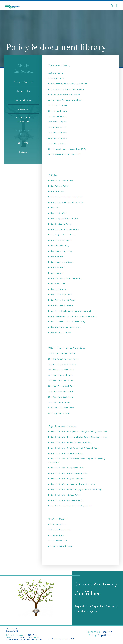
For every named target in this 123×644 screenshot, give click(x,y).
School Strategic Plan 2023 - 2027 (64, 154)
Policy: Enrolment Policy (60, 240)
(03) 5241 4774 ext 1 (25, 637)
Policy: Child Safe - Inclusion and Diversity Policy (72, 484)
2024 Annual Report (58, 106)
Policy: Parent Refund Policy (62, 300)
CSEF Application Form (59, 413)
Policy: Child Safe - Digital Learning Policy (68, 473)
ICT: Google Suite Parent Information (66, 89)
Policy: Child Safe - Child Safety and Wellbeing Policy (74, 448)
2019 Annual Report (57, 133)
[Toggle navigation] (117, 6)
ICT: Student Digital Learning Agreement (67, 84)
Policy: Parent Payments (60, 295)
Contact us (23, 152)
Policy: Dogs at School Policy (62, 235)
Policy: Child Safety (57, 213)
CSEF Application (56, 78)
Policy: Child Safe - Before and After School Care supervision (78, 437)
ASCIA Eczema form (58, 541)
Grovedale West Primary (96, 584)
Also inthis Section (23, 69)
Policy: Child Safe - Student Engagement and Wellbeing (75, 490)
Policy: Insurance (56, 273)
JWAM (72, 639)
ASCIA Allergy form (57, 524)
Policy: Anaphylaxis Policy (60, 181)
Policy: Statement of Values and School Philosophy (72, 316)
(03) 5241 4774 (30, 635)
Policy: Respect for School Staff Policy (67, 322)
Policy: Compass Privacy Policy (63, 219)
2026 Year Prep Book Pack (61, 370)
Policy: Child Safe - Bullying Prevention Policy (70, 443)
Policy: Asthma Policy (58, 186)
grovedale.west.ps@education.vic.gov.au (24, 639)
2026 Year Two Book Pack (61, 381)
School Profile (23, 91)
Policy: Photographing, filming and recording (70, 311)
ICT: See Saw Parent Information (64, 95)
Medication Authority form (61, 546)
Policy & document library (23, 132)
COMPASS (23, 143)
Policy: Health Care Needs (61, 262)
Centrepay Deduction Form (61, 408)
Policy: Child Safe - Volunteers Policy (66, 500)
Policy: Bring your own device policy (65, 197)
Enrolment (23, 109)
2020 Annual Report (58, 127)
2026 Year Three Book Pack (61, 386)
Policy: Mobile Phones (59, 289)
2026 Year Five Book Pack (60, 397)
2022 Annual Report (57, 116)
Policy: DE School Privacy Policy (63, 229)
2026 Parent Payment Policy (62, 353)
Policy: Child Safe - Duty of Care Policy (67, 479)
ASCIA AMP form (56, 535)
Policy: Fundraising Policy (60, 251)
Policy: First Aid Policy (59, 246)
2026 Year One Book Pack (60, 375)
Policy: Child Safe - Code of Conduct (65, 453)
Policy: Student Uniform (59, 333)
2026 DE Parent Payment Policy (63, 359)
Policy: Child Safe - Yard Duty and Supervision (70, 506)
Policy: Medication (57, 284)
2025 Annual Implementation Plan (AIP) (67, 149)
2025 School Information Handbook (65, 100)
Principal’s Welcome (23, 82)
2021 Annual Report (57, 122)
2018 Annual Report (57, 138)
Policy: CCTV (54, 208)
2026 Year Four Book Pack (61, 391)
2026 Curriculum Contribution (62, 364)
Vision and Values (23, 100)
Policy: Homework (57, 267)
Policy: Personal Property (61, 305)
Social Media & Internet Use (23, 120)
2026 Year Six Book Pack (60, 402)
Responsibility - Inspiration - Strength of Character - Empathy (96, 609)
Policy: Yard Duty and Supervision (64, 327)
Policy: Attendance (57, 191)
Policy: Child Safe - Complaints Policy (66, 468)
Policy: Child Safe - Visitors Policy (64, 495)
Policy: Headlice (56, 257)
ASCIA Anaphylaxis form (60, 530)
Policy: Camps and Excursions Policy (66, 202)
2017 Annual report (57, 144)
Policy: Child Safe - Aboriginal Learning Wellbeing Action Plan (78, 432)
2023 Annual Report (57, 111)
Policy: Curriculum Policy (60, 224)
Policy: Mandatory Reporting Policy (65, 278)
